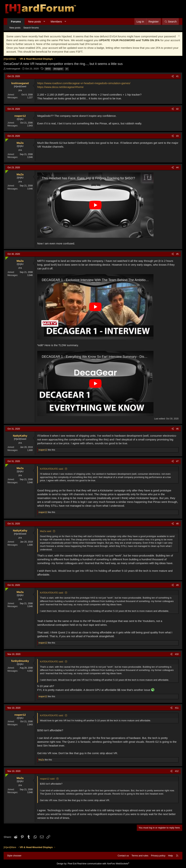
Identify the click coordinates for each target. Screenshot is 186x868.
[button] (44, 21)
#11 (177, 708)
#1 (177, 76)
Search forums (31, 28)
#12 (177, 771)
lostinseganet (13, 69)
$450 (48, 69)
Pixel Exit (72, 864)
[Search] (170, 21)
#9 (177, 585)
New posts (35, 21)
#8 (177, 524)
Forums (16, 21)
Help (170, 856)
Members (56, 21)
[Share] (173, 76)
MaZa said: (46, 531)
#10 (177, 654)
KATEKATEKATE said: (52, 469)
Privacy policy (158, 856)
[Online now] (6, 139)
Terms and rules (140, 856)
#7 (177, 461)
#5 (177, 254)
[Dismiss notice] (178, 36)
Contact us (123, 856)
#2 (177, 109)
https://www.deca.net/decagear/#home (60, 87)
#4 (177, 168)
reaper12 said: (47, 779)
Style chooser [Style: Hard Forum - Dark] (14, 856)
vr (67, 69)
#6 (177, 429)
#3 (177, 136)
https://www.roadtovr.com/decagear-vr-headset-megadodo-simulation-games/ (84, 83)
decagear (58, 69)
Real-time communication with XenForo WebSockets (103, 864)
